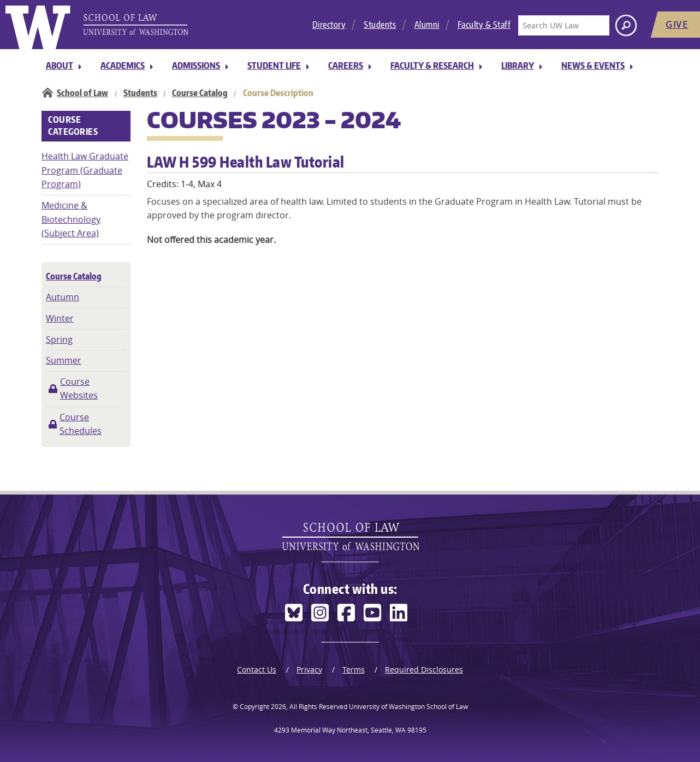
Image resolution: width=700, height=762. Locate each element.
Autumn (63, 297)
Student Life (274, 66)
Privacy (309, 669)
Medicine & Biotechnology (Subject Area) (71, 219)
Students (380, 25)
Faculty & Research (432, 66)
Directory (329, 25)
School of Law (82, 93)
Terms (354, 669)
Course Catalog (200, 93)
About (60, 66)
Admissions (196, 66)
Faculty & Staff (484, 25)
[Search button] (626, 25)
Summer (64, 360)
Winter (60, 318)
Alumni (427, 25)
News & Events (593, 66)
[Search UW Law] (563, 25)
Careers (346, 66)
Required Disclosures (424, 669)
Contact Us (257, 669)
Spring (59, 340)
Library (518, 66)
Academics (123, 66)
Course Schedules (81, 424)
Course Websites (79, 389)
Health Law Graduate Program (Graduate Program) (85, 170)
